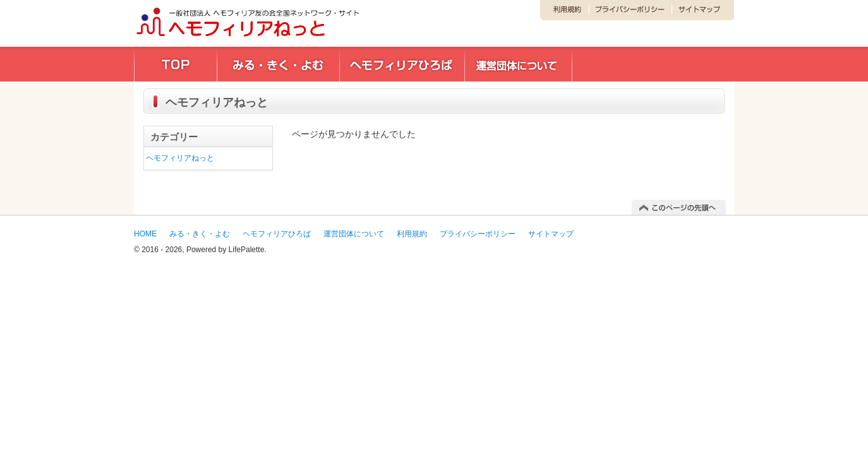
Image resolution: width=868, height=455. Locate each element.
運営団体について (354, 234)
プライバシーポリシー (478, 234)
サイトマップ (551, 234)
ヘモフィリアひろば (277, 234)
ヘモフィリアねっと (180, 158)
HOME (145, 234)
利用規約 (412, 234)
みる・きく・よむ (200, 234)
